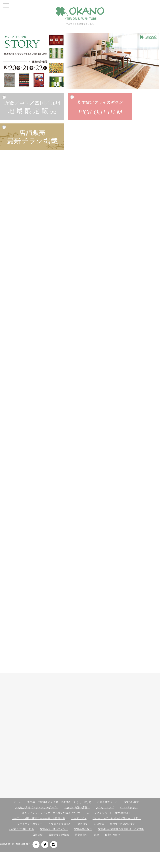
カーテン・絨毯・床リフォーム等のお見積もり (39, 818)
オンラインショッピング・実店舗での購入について (51, 813)
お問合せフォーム (107, 802)
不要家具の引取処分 (60, 824)
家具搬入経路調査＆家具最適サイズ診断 (121, 829)
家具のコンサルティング (54, 829)
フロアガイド (79, 818)
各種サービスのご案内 (123, 824)
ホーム (18, 802)
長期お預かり (112, 835)
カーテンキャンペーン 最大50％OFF (109, 813)
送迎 (96, 835)
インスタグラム (129, 808)
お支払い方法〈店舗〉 (77, 808)
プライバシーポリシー (30, 824)
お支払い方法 (131, 802)
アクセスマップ (105, 808)
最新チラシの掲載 (59, 835)
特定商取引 (81, 835)
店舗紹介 (38, 835)
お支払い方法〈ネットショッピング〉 (37, 808)
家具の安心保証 (83, 829)
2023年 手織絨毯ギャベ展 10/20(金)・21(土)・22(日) (59, 802)
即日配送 (99, 824)
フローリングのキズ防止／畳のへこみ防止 (117, 818)
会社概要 (83, 824)
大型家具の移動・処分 (21, 829)
